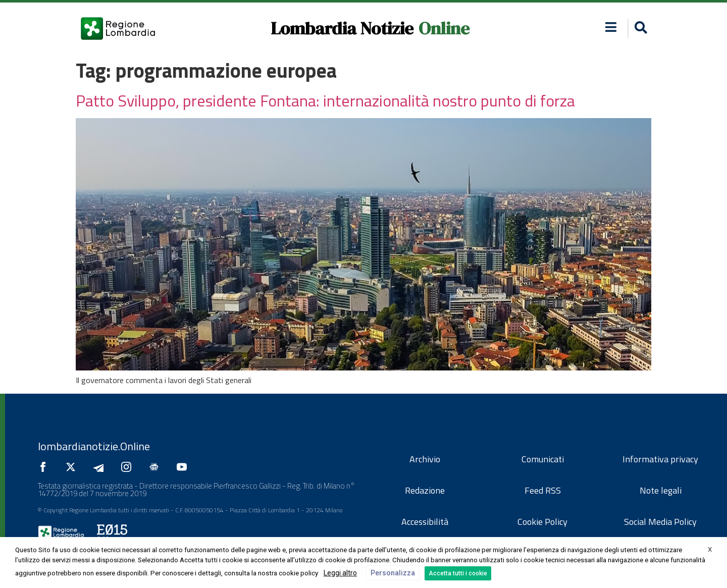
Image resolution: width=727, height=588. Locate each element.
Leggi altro (340, 573)
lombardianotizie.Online (94, 446)
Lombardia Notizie (342, 28)
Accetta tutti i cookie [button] (458, 573)
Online (444, 28)
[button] (639, 29)
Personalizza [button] (393, 573)
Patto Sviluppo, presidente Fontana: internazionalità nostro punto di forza (325, 100)
